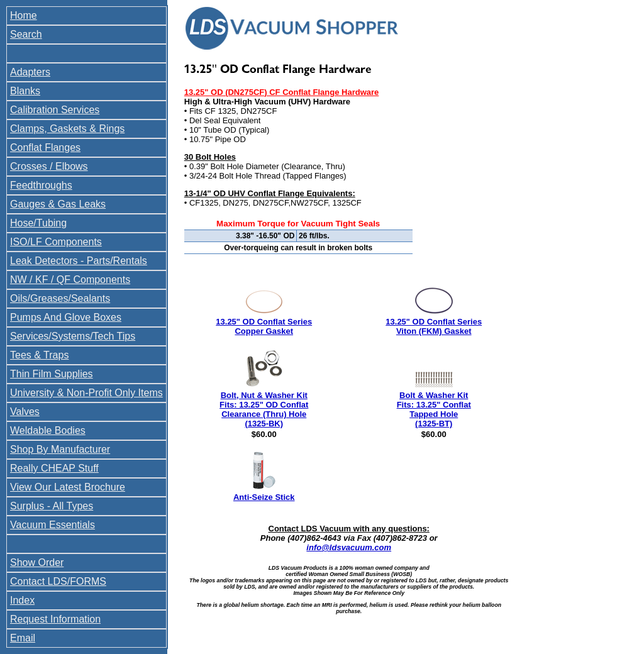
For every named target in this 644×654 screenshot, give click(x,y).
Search (26, 34)
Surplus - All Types (52, 506)
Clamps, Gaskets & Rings (67, 129)
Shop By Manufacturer (60, 449)
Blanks (25, 91)
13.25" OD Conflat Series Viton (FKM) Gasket (434, 326)
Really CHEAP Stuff (54, 468)
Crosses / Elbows (49, 166)
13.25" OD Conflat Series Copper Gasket (264, 326)
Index (22, 600)
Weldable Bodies (48, 430)
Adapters (30, 72)
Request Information (55, 619)
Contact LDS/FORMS (58, 581)
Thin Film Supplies (52, 374)
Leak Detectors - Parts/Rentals (79, 261)
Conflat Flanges (45, 147)
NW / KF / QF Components (70, 280)
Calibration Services (55, 110)
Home (24, 15)
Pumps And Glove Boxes (66, 317)
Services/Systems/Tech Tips (73, 336)
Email (23, 638)
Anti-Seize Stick (264, 497)
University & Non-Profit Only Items (86, 393)
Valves (25, 412)
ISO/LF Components (56, 242)
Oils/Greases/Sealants (60, 298)
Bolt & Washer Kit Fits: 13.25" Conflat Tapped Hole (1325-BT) (434, 409)
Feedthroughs (41, 185)
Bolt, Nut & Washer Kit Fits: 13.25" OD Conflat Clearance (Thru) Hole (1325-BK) (264, 409)
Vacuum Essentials (53, 525)
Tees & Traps (39, 355)
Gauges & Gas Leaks (58, 204)
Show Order (37, 563)
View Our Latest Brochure (68, 487)
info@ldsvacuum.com (349, 547)
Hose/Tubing (38, 223)
